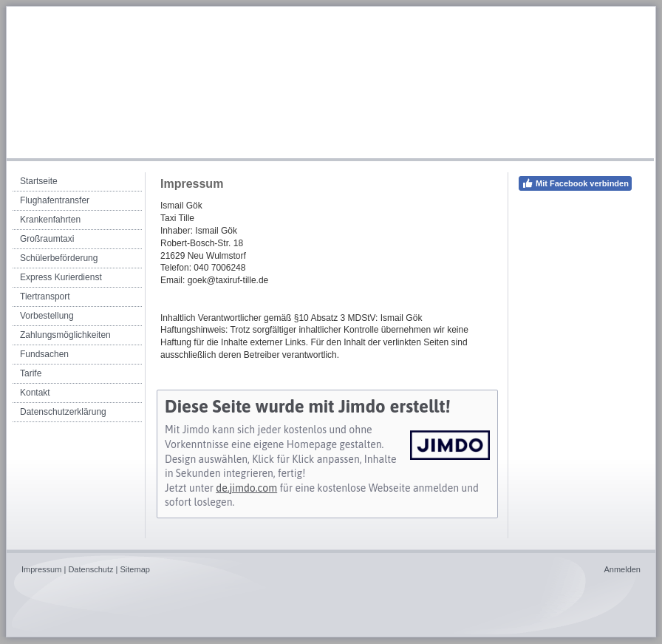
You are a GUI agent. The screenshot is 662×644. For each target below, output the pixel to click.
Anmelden (622, 569)
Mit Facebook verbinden (575, 183)
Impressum (41, 569)
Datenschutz (91, 569)
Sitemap (135, 569)
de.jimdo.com (246, 488)
